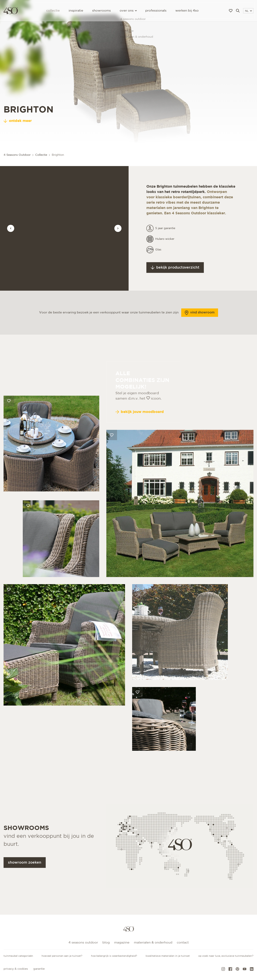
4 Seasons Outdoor (17, 155)
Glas (158, 264)
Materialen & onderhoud (153, 943)
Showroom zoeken (25, 876)
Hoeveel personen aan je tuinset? (62, 956)
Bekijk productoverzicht (175, 281)
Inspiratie (76, 11)
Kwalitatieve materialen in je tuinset (168, 956)
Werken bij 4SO (187, 11)
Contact (183, 943)
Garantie (39, 969)
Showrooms (101, 11)
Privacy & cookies (16, 969)
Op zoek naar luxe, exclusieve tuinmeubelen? (226, 956)
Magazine (122, 943)
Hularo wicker (165, 253)
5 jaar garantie (165, 242)
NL (248, 11)
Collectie (53, 11)
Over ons (128, 11)
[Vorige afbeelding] (11, 228)
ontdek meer (18, 121)
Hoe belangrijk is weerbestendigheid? (114, 956)
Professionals (156, 11)
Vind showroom (200, 327)
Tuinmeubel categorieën (18, 956)
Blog (106, 943)
